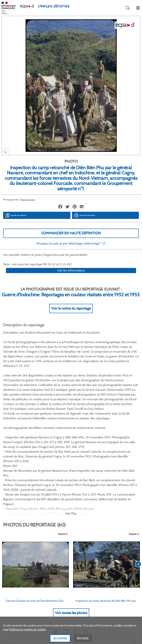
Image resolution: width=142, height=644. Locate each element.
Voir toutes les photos (71, 504)
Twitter (66, 523)
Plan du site (71, 601)
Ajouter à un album (16, 215)
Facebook (56, 523)
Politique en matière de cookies (27, 637)
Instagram (85, 523)
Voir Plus (71, 405)
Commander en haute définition (71, 233)
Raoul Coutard (28, 200)
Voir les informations (71, 276)
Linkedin (75, 523)
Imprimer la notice (84, 215)
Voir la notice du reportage (71, 314)
